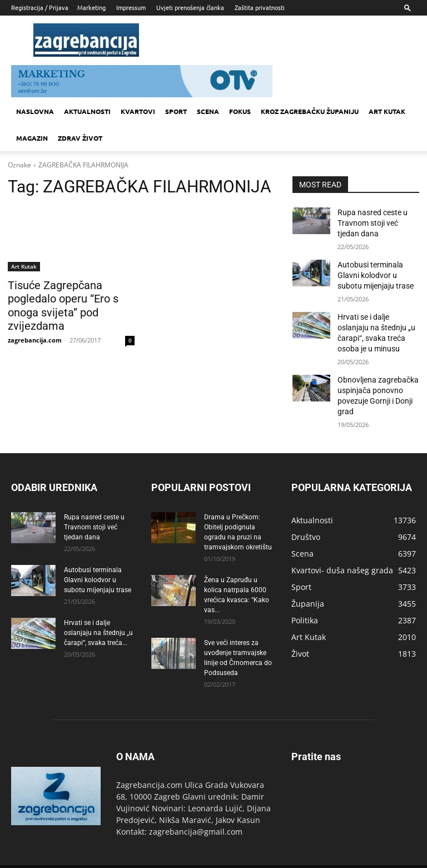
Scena (208, 111)
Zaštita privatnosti (260, 7)
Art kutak (387, 111)
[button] (408, 8)
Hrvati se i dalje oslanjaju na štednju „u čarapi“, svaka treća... (98, 616)
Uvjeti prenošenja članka (190, 7)
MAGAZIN (32, 138)
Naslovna (35, 111)
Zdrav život (80, 138)
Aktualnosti (87, 111)
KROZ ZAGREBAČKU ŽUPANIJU (310, 111)
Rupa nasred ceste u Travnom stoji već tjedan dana (374, 221)
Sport (176, 111)
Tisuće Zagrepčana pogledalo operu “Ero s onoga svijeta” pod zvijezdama (70, 297)
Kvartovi (138, 111)
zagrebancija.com (35, 323)
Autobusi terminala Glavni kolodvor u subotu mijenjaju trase (377, 270)
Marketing (91, 7)
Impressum (131, 7)
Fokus (240, 111)
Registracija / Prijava (40, 7)
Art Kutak (24, 266)
